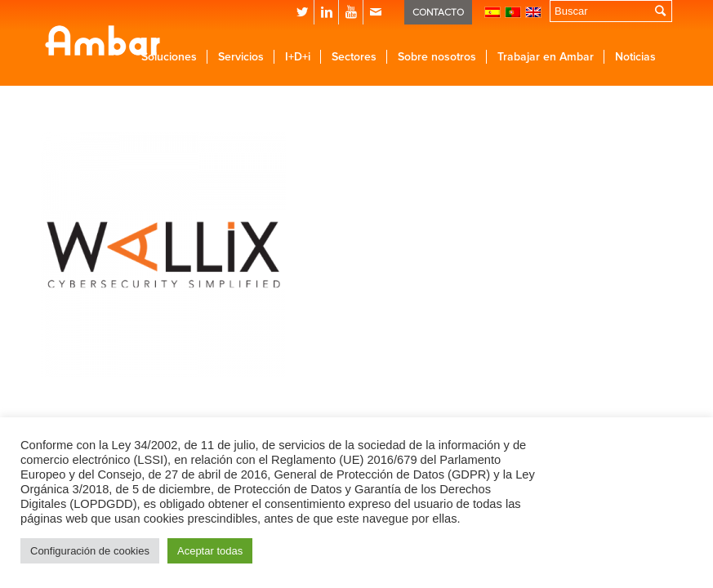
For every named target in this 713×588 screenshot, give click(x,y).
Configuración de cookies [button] (90, 551)
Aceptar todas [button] (210, 551)
